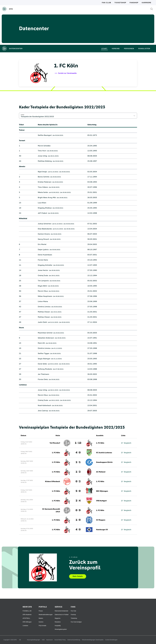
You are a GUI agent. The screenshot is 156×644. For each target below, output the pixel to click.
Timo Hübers (43, 187)
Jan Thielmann (43, 374)
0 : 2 (78, 481)
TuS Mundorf (55, 443)
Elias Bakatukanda (45, 229)
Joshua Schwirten (45, 224)
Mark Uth (41, 343)
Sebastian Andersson (46, 338)
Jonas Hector (43, 270)
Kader (23, 115)
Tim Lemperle (43, 281)
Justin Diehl (42, 322)
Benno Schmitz (44, 177)
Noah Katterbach (44, 405)
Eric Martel (42, 244)
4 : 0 (78, 453)
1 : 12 (78, 443)
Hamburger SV (102, 530)
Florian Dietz (43, 379)
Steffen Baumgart (45, 135)
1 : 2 (78, 472)
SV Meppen (101, 520)
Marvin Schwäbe (44, 146)
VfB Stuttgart (101, 501)
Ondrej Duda (43, 276)
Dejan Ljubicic (43, 250)
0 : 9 (78, 510)
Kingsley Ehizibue (45, 208)
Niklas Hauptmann (45, 296)
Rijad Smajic (42, 172)
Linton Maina (43, 301)
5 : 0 (78, 491)
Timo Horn (42, 151)
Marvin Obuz (43, 291)
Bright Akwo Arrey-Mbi (47, 198)
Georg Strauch (43, 239)
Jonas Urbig (42, 156)
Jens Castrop (43, 411)
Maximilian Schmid (45, 333)
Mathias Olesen (44, 312)
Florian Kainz (43, 260)
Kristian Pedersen (45, 182)
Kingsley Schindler (45, 265)
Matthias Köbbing (45, 161)
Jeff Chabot (42, 213)
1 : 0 (78, 520)
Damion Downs (44, 234)
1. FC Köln (100, 443)
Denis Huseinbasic (45, 255)
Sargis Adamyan (44, 359)
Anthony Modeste (45, 369)
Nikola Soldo (43, 192)
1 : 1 (78, 462)
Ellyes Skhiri (43, 286)
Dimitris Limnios (44, 307)
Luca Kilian (42, 203)
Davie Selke (42, 364)
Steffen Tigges (44, 353)
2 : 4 (78, 501)
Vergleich (126, 443)
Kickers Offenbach (53, 481)
